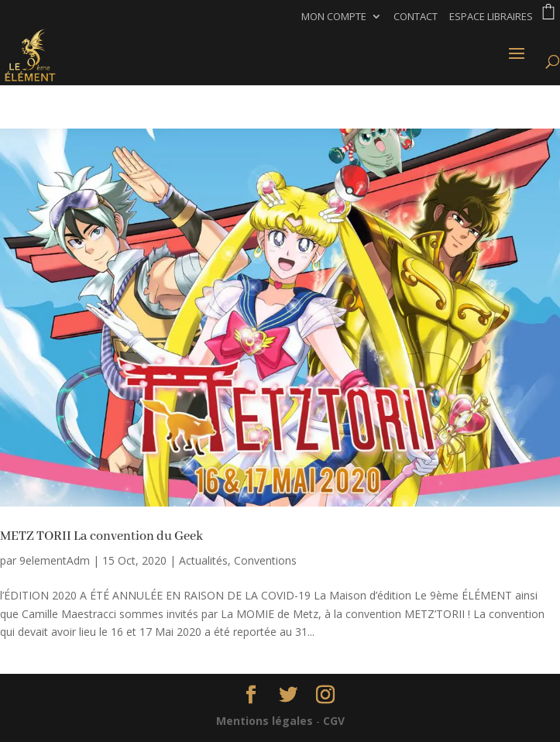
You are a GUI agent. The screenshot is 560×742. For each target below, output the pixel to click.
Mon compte (334, 17)
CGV (334, 721)
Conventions (265, 560)
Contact (416, 17)
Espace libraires (491, 17)
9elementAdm (55, 560)
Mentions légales (265, 721)
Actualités (203, 560)
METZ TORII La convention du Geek (101, 536)
